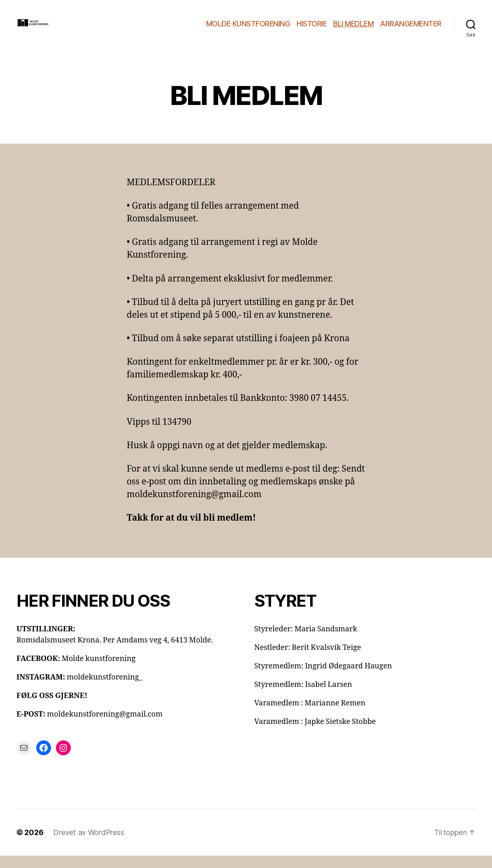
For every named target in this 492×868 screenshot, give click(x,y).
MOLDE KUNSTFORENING (248, 30)
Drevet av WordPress (88, 845)
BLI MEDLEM (353, 30)
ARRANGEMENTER (411, 30)
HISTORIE (312, 30)
